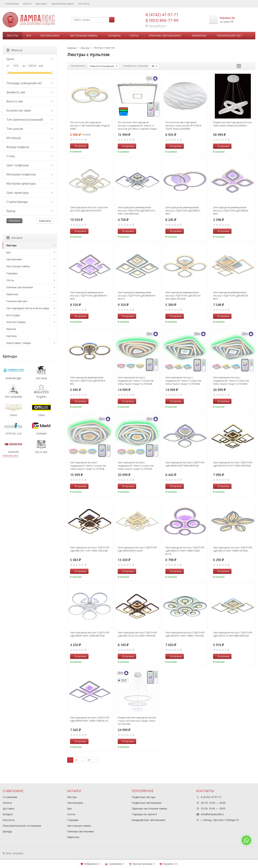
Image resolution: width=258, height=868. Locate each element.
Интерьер (30, 138)
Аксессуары (13, 315)
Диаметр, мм (30, 92)
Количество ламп (30, 110)
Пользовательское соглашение (22, 826)
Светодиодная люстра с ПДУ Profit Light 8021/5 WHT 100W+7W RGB (233, 549)
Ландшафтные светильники (148, 820)
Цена (30, 59)
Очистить (45, 221)
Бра (29, 36)
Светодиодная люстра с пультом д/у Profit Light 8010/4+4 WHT (89, 209)
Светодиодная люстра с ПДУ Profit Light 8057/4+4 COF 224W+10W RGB (137, 634)
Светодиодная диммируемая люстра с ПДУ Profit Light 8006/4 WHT (230, 211)
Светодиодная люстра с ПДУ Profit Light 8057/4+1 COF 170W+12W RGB (90, 549)
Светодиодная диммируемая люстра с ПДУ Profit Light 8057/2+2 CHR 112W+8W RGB (136, 211)
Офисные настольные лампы (149, 808)
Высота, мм (30, 101)
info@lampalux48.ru (212, 814)
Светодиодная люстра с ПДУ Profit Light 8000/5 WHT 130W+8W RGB (90, 634)
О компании (12, 4)
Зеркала (11, 329)
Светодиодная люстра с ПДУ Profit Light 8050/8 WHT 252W (137, 549)
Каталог (15, 238)
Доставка (41, 4)
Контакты (84, 4)
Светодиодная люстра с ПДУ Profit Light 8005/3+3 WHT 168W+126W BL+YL (185, 551)
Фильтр (14, 50)
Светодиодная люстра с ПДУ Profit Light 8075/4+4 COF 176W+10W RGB (233, 464)
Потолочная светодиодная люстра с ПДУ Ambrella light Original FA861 (90, 125)
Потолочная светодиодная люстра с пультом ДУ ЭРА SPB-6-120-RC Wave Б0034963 (184, 125)
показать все (10, 456)
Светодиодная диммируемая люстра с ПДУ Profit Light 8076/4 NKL (88, 381)
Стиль (30, 156)
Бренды (7, 831)
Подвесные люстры (144, 797)
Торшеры (114, 36)
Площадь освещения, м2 (30, 83)
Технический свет (229, 36)
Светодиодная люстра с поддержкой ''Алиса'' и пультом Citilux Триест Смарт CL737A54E (88, 466)
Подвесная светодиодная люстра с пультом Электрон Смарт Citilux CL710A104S (137, 721)
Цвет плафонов (30, 165)
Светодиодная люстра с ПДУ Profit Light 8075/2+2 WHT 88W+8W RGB (233, 634)
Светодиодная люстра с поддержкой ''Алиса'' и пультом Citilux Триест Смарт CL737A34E (136, 381)
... (251, 36)
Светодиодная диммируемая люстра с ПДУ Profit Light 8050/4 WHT (230, 296)
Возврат (8, 814)
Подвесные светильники (147, 803)
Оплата (27, 4)
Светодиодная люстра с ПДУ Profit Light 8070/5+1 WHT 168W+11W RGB (185, 634)
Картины (11, 336)
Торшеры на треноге (144, 814)
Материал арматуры (30, 183)
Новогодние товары (18, 343)
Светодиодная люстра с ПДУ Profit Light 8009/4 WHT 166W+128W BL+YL (90, 719)
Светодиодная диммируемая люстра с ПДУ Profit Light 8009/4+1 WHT (89, 296)
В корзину (79, 146)
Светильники (50, 36)
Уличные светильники (165, 36)
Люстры (12, 36)
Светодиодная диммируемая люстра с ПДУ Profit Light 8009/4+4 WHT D (136, 296)
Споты (134, 36)
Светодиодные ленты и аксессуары (28, 308)
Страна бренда (30, 202)
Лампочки (199, 36)
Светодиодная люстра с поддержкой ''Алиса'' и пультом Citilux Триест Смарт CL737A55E (136, 466)
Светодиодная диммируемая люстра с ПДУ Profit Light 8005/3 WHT (183, 211)
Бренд (30, 211)
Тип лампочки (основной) (30, 120)
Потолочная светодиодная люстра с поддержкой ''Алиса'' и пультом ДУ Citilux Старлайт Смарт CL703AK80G (137, 125)
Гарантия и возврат (63, 4)
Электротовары (16, 322)
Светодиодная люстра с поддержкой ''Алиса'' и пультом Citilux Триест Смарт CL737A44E (183, 381)
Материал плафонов (30, 174)
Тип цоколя (30, 129)
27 (89, 760)
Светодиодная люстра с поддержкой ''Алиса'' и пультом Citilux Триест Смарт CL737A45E (231, 381)
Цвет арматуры (30, 193)
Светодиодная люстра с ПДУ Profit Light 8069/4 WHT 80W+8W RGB (185, 464)
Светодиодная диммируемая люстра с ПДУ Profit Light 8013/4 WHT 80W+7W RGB (183, 296)
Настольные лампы (84, 36)
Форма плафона (30, 147)
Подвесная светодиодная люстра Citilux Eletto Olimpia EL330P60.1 (232, 124)
